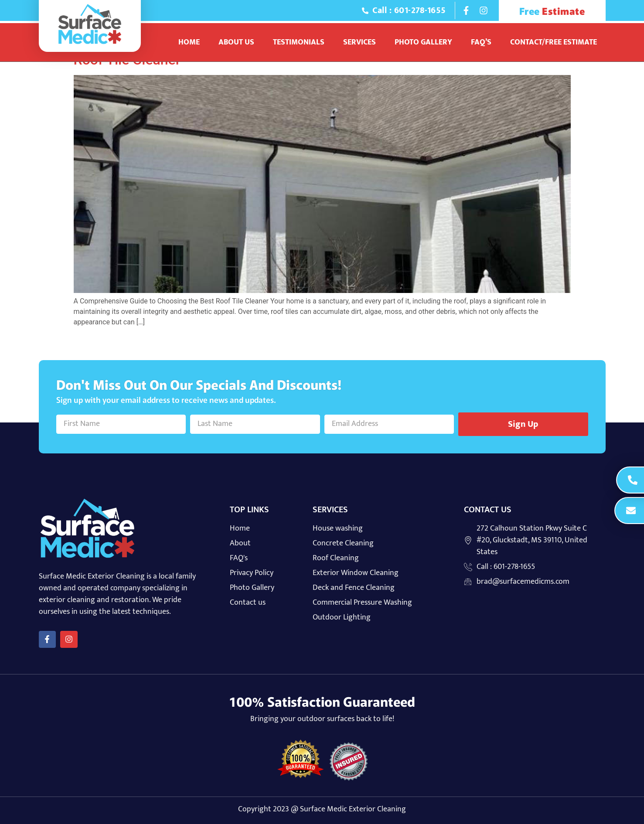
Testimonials (299, 42)
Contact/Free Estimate (554, 42)
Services (359, 42)
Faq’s (481, 42)
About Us (236, 42)
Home (189, 42)
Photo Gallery (423, 42)
